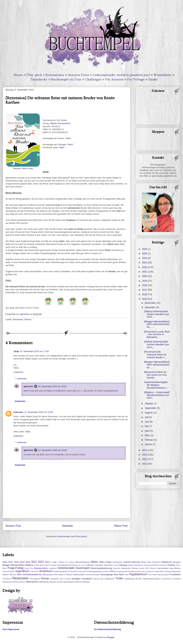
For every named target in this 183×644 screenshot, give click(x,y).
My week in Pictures (64, 574)
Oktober (149, 404)
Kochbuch (105, 571)
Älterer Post (121, 526)
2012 (145, 459)
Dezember (150, 303)
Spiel (102, 579)
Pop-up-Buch (163, 574)
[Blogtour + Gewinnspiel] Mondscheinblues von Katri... (157, 395)
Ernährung (148, 565)
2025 (145, 254)
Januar (149, 444)
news (126, 575)
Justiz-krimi (34, 571)
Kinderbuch (46, 571)
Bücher (54, 565)
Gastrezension (41, 568)
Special (96, 579)
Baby (150, 562)
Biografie (177, 562)
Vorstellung (176, 579)
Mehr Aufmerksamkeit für (29, 574)
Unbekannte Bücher (133, 579)
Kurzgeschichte (122, 571)
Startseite (67, 526)
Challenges (93, 79)
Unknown (18, 412)
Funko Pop (29, 568)
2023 (145, 263)
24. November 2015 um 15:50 (52, 450)
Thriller (119, 578)
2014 (145, 450)
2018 (145, 285)
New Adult (119, 574)
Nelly (28, 432)
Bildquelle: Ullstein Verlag (23, 169)
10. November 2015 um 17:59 (34, 351)
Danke (153, 79)
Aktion (94, 562)
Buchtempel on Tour (66, 79)
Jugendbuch (22, 571)
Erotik (155, 565)
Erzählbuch (163, 565)
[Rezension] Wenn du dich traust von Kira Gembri (155, 375)
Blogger (111, 637)
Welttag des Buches (48, 582)
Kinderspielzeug (94, 571)
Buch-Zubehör (45, 565)
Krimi (112, 571)
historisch (117, 568)
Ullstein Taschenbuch (60, 123)
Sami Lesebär (65, 579)
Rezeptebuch (35, 579)
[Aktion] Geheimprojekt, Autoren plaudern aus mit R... (157, 314)
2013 (145, 455)
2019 (145, 281)
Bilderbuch (167, 562)
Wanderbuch (7, 582)
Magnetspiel (176, 571)
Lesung (167, 571)
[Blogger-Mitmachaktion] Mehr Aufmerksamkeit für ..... (157, 365)
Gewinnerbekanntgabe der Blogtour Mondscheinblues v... (156, 385)
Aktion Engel (105, 562)
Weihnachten (32, 582)
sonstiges (76, 579)
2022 (145, 267)
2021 (145, 272)
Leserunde (159, 571)
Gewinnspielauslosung (101, 568)
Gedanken (53, 568)
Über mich (34, 75)
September (151, 408)
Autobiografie (117, 562)
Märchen (13, 575)
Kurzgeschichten (135, 571)
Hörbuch (153, 568)
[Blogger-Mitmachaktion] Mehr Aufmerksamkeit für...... (157, 324)
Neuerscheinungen (93, 575)
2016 (145, 294)
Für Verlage (136, 79)
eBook (131, 565)
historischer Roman (130, 568)
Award (144, 562)
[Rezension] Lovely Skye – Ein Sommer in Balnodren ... (157, 334)
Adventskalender (83, 562)
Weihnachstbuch (19, 582)
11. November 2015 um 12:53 (39, 412)
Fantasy (171, 565)
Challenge (90, 565)
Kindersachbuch (61, 571)
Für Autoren (114, 79)
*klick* (68, 138)
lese (143, 571)
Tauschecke (39, 79)
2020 (145, 276)
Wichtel (60, 582)
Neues (18, 75)
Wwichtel (78, 582)
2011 (145, 464)
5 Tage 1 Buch (57, 562)
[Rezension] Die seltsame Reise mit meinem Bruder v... (155, 355)
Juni (147, 422)
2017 (145, 290)
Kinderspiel (82, 571)
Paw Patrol (153, 575)
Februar (149, 440)
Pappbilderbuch (138, 574)
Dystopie (123, 565)
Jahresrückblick (8, 571)
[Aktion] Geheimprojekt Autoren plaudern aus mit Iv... (157, 344)
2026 (145, 249)
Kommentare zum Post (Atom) (72, 536)
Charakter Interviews (104, 565)
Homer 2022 (144, 568)
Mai (147, 426)
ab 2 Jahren (70, 562)
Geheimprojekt (66, 568)
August (149, 413)
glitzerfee (28, 386)
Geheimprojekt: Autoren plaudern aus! (121, 75)
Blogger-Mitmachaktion (14, 565)
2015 (145, 299)
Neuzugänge (107, 574)
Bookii (37, 565)
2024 (145, 258)
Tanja (16, 351)
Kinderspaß (73, 571)
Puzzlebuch (7, 579)
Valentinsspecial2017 (152, 579)
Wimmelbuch (69, 582)
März (148, 435)
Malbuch (6, 575)
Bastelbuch (157, 562)
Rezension (18, 319)
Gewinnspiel (82, 568)
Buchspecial (63, 565)
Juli (147, 417)
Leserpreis (149, 571)
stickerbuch (109, 579)
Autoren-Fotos (78, 75)
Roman (28, 319)
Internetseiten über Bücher (169, 568)
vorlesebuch (167, 579)
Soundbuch (87, 579)
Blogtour (29, 565)
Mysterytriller (79, 574)
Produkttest (175, 574)
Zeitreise (86, 582)
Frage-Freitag (15, 568)
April (147, 431)
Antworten (18, 372)
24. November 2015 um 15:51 (52, 386)
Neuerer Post (13, 526)
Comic (116, 565)
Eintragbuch (138, 565)
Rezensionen (55, 75)
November (150, 307)
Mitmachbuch (48, 574)
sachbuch (55, 579)
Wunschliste (162, 75)
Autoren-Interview (132, 562)
